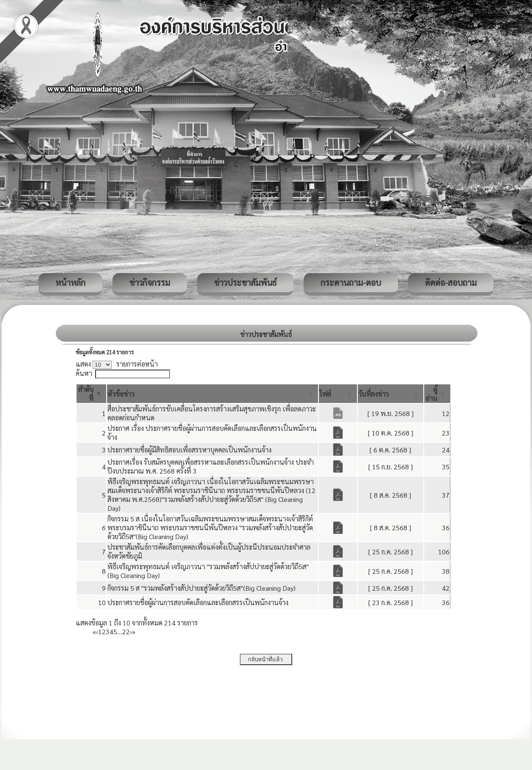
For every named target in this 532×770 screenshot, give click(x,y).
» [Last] (134, 632)
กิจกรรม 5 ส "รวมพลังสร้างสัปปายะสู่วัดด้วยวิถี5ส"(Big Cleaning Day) (202, 588)
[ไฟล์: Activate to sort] (338, 394)
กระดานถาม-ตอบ (351, 282)
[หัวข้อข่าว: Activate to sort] (213, 394)
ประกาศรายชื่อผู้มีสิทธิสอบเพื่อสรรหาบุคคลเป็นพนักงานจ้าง (189, 450)
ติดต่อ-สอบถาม (451, 282)
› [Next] (131, 632)
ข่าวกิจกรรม (150, 282)
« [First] (94, 632)
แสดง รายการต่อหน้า (117, 364)
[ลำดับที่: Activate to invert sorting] (91, 394)
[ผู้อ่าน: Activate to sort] (437, 394)
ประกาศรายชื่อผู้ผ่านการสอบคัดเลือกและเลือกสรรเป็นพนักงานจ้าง (198, 602)
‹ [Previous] (97, 632)
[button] (121, 394)
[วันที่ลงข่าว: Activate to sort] (391, 394)
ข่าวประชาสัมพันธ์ (245, 282)
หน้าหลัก (70, 282)
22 (126, 632)
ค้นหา (84, 373)
